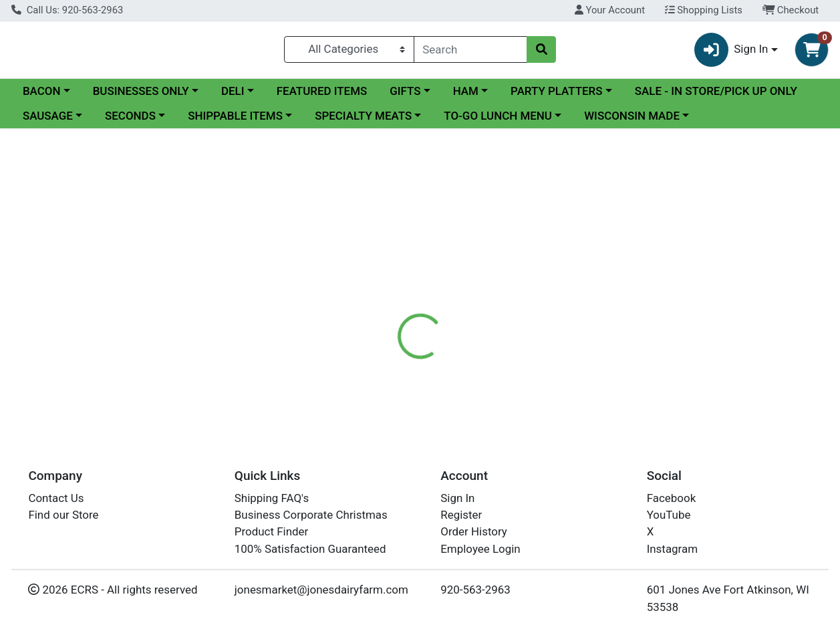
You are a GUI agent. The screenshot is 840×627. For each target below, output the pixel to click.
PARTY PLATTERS (556, 92)
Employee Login (480, 549)
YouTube (669, 515)
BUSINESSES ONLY (141, 92)
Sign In (457, 498)
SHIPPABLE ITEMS (235, 116)
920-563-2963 (475, 590)
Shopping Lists (704, 10)
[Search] (470, 49)
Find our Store (63, 515)
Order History (474, 532)
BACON (42, 92)
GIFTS (405, 92)
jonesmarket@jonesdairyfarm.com (321, 590)
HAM (466, 92)
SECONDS (130, 116)
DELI (233, 92)
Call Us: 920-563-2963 (67, 10)
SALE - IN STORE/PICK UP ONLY (716, 92)
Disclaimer (451, 285)
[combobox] (470, 49)
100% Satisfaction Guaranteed (310, 549)
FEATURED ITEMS (322, 92)
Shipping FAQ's (272, 498)
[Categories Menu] (349, 49)
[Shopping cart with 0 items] (812, 50)
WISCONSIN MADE (632, 116)
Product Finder (272, 532)
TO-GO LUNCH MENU (498, 116)
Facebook (672, 498)
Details (388, 285)
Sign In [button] (731, 50)
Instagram (672, 549)
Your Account (610, 10)
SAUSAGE (48, 116)
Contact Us (56, 498)
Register (461, 515)
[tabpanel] (595, 345)
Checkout (791, 10)
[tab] (388, 285)
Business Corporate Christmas (311, 515)
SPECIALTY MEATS (363, 116)
